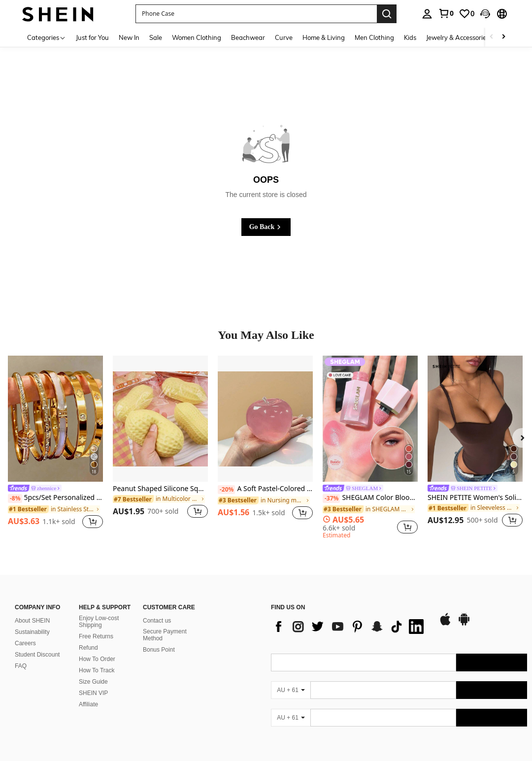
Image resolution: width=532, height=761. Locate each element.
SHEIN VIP (93, 681)
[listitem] (55, 443)
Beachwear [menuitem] (248, 37)
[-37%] (331, 498)
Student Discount (37, 643)
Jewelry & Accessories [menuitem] (458, 37)
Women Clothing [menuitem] (197, 37)
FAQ (21, 654)
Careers (25, 631)
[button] (256, 14)
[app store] (445, 612)
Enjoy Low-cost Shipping (99, 610)
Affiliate (88, 693)
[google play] (464, 612)
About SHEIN (32, 609)
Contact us (157, 609)
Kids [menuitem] (410, 37)
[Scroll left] (492, 37)
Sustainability (32, 620)
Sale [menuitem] (156, 37)
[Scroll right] (503, 37)
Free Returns (96, 625)
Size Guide (93, 670)
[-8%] (15, 498)
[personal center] (427, 14)
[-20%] (226, 490)
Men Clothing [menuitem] (374, 37)
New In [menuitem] (129, 37)
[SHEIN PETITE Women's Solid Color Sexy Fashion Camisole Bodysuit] (475, 419)
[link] (446, 13)
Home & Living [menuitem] (324, 37)
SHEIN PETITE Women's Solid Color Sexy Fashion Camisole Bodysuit (475, 498)
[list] (350, 615)
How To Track (97, 659)
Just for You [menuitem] (92, 37)
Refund (88, 636)
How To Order (97, 647)
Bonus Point (159, 638)
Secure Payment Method (165, 623)
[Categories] (47, 37)
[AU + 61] (291, 678)
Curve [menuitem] (284, 37)
